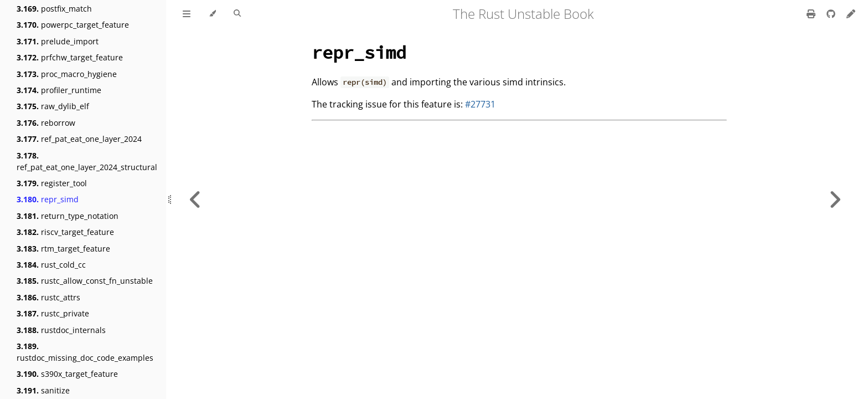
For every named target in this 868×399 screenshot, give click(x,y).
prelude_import (58, 41)
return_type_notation (68, 216)
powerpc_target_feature (73, 25)
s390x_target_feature (67, 374)
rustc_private (53, 313)
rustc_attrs (48, 297)
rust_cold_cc (51, 265)
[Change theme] (212, 14)
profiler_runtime (59, 90)
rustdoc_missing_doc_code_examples (85, 352)
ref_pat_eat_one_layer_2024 (79, 139)
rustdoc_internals (61, 330)
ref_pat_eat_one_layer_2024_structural (87, 161)
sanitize (43, 390)
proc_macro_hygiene (67, 74)
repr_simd (48, 199)
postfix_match (54, 9)
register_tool (52, 183)
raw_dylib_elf (53, 106)
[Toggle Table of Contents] (187, 14)
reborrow (46, 123)
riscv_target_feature (65, 232)
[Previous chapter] (195, 199)
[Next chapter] (835, 199)
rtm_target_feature (63, 249)
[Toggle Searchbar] (237, 14)
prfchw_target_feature (70, 57)
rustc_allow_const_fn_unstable (85, 281)
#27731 (480, 104)
